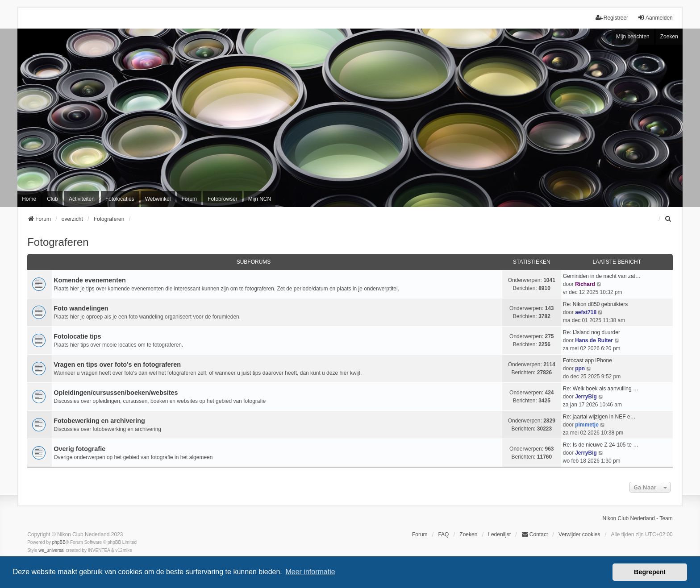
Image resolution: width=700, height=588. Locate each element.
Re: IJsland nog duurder (592, 332)
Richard (585, 284)
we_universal (51, 550)
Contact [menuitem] (535, 534)
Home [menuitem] (29, 199)
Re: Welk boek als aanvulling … (601, 389)
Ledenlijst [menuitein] (499, 534)
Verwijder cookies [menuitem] (579, 534)
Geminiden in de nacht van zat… (602, 276)
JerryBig (586, 397)
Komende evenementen (90, 280)
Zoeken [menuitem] (468, 534)
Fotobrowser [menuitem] (223, 199)
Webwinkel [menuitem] (158, 199)
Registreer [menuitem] (612, 18)
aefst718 (586, 312)
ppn (580, 369)
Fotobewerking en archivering (99, 421)
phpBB (59, 542)
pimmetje (587, 425)
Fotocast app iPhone (587, 360)
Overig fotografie (79, 449)
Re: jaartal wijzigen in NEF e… (599, 417)
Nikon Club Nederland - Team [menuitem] (638, 518)
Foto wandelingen (81, 308)
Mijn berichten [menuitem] (633, 37)
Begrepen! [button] (650, 572)
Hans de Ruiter (594, 340)
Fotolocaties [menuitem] (120, 199)
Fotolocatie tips (77, 336)
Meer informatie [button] (310, 572)
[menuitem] (669, 219)
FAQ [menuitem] (443, 534)
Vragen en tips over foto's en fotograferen (117, 364)
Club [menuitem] (52, 199)
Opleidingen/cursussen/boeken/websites (116, 393)
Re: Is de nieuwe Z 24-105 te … (601, 445)
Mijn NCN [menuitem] (260, 199)
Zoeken (669, 37)
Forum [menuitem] (189, 199)
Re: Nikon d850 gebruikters (595, 304)
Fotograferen (58, 242)
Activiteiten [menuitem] (82, 199)
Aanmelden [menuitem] (655, 18)
